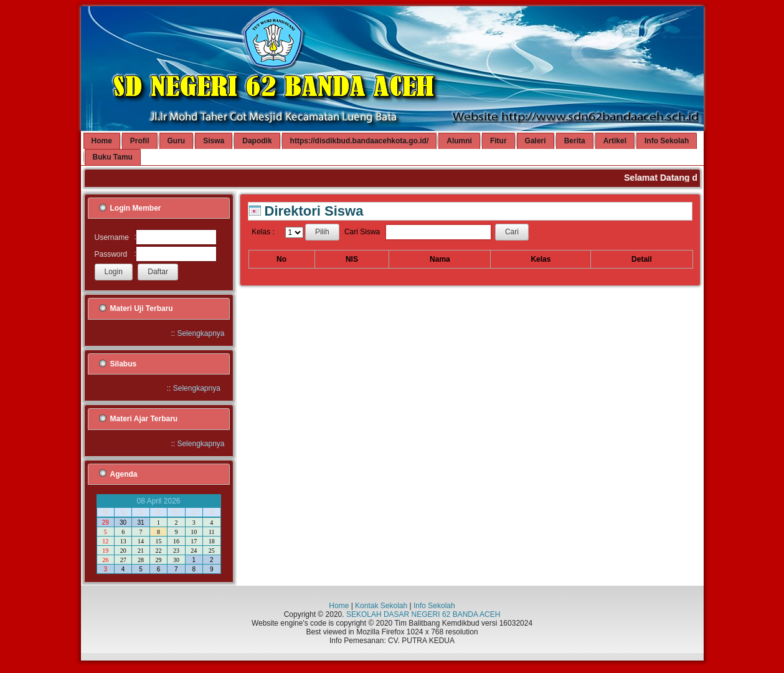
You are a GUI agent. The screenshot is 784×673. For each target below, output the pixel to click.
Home (339, 606)
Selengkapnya (201, 333)
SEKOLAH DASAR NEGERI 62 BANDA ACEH (423, 614)
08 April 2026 (158, 501)
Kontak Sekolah (381, 606)
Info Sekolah (434, 606)
